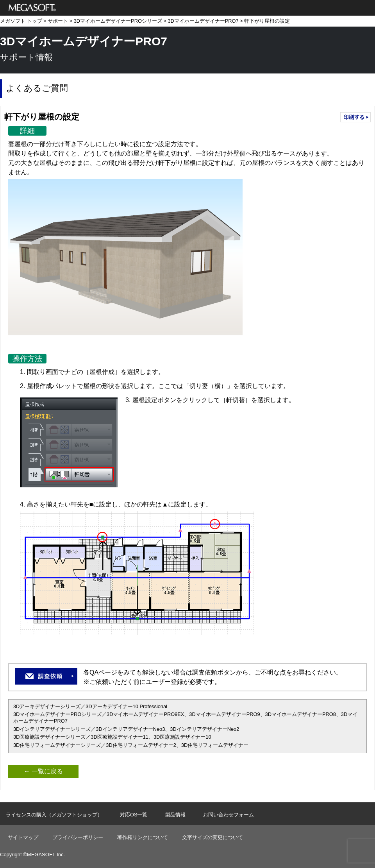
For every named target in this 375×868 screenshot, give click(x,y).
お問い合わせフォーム (229, 815)
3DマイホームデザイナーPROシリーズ (118, 21)
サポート (58, 21)
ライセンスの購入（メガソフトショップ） (54, 815)
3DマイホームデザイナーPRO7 (203, 21)
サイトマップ (23, 837)
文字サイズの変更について (212, 837)
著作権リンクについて (143, 837)
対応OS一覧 (134, 815)
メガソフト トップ (21, 21)
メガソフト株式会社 (32, 8)
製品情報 (175, 815)
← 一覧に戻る (43, 771)
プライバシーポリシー (78, 837)
